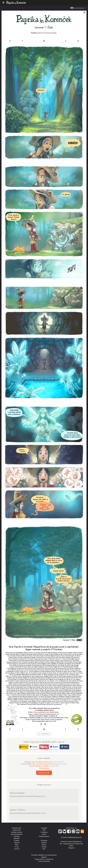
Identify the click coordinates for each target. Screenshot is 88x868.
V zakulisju (44, 832)
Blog (17, 845)
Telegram (71, 848)
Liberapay (44, 840)
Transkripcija (45, 734)
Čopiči (44, 834)
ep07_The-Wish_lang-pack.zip (50, 764)
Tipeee (44, 845)
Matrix (71, 846)
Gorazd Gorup (52, 33)
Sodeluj (17, 840)
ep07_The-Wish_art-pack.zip (48, 762)
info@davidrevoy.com (75, 838)
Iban (44, 849)
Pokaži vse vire (44, 773)
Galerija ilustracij (17, 832)
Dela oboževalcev (17, 834)
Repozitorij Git (44, 768)
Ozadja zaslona (44, 836)
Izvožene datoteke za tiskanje (44, 766)
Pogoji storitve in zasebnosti (44, 859)
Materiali (17, 838)
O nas (17, 847)
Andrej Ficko (41, 33)
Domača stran (17, 828)
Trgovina (17, 843)
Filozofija (17, 836)
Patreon (44, 843)
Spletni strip (17, 830)
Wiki (44, 830)
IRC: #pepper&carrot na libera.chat (71, 844)
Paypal (44, 847)
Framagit (44, 828)
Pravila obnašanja (44, 861)
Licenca (17, 849)
